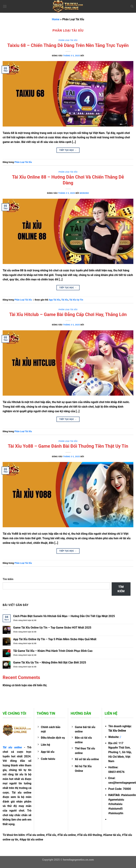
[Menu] (5, 6)
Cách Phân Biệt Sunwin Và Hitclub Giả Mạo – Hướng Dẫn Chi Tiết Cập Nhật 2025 (64, 616)
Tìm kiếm (8, 579)
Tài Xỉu (65, 300)
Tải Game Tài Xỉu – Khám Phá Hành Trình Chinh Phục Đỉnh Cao (53, 651)
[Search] (132, 6)
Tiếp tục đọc (68, 150)
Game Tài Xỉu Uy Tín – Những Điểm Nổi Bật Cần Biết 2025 (50, 663)
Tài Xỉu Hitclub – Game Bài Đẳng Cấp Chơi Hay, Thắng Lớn (68, 314)
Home (56, 19)
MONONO (84, 193)
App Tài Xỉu (54, 300)
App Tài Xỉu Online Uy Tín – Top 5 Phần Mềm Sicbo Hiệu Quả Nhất (55, 639)
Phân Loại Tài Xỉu (68, 40)
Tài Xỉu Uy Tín (76, 300)
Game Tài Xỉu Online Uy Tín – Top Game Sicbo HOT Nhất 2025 (53, 628)
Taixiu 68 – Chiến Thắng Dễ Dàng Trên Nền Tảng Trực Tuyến (68, 45)
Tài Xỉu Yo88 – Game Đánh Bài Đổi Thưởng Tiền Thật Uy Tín (68, 446)
